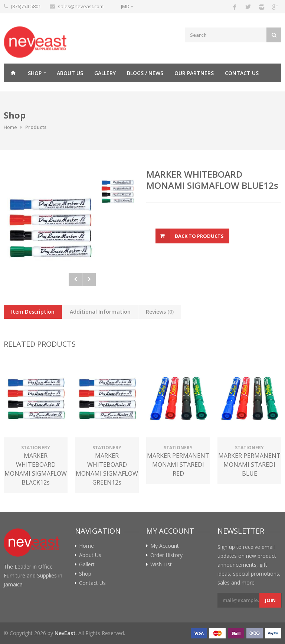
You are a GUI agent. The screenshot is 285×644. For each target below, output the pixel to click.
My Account (165, 546)
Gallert (87, 564)
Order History (166, 555)
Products (36, 127)
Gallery (105, 73)
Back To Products (199, 236)
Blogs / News (145, 73)
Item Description (33, 312)
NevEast (65, 633)
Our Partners (194, 73)
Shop (35, 73)
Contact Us (242, 73)
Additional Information (100, 312)
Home (13, 73)
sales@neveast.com (81, 6)
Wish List (161, 564)
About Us (70, 73)
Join (270, 600)
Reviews (160, 312)
